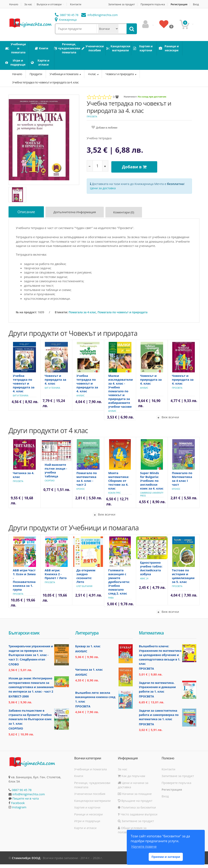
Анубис (80, 399)
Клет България (84, 590)
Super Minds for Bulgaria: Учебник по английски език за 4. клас (152, 484)
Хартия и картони (87, 811)
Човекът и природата (120, 78)
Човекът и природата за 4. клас (56, 383)
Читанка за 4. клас (23, 478)
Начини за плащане (135, 797)
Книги (79, 779)
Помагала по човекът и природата (122, 316)
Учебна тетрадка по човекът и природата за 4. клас (45, 87)
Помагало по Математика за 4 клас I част (182, 482)
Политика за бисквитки (137, 811)
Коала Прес (114, 496)
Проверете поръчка (160, 4)
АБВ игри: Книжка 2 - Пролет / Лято (56, 578)
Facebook (18, 806)
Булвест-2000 (19, 700)
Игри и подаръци (87, 825)
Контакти (79, 4)
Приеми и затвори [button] (166, 857)
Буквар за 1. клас (88, 650)
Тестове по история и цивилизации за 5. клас (183, 580)
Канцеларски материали (92, 804)
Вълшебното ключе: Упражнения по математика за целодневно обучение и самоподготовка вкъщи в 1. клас (160, 659)
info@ (100, 19)
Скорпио (50, 484)
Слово (14, 668)
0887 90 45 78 (67, 19)
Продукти (36, 78)
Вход (197, 9)
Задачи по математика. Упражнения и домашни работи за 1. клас (157, 691)
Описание (27, 216)
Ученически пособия (90, 797)
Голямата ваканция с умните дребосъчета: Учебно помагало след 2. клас (119, 585)
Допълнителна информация (76, 217)
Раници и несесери (88, 818)
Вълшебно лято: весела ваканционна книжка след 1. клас (95, 701)
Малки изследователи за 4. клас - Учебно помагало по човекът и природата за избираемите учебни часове (121, 395)
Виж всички (168, 421)
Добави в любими (107, 132)
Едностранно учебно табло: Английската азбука (151, 572)
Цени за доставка (103, 190)
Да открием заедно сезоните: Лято (86, 580)
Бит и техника (21, 399)
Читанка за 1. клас (89, 673)
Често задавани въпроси (138, 818)
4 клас (92, 78)
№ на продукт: (26, 316)
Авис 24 (144, 582)
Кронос (81, 493)
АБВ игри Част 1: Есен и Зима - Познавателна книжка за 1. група (24, 583)
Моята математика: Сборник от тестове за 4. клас (119, 484)
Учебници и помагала (64, 78)
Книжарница (66, 24)
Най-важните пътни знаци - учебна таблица (56, 474)
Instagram (19, 811)
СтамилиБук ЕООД (26, 862)
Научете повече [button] (144, 846)
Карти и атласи (85, 831)
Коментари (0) (126, 217)
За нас (29, 4)
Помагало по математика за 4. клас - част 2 (87, 482)
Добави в (136, 170)
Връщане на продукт (135, 804)
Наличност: (130, 101)
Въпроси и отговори (51, 4)
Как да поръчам (131, 779)
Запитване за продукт (127, 4)
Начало (13, 4)
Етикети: (61, 316)
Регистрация (188, 4)
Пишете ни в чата (26, 802)
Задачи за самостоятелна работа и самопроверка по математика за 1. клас (159, 719)
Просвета (92, 121)
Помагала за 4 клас (82, 316)
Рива (111, 601)
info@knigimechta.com (29, 798)
